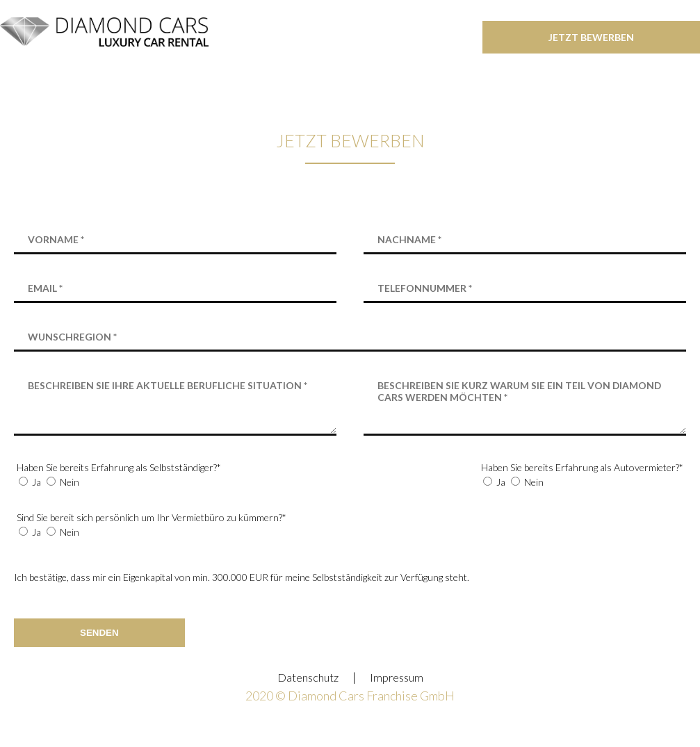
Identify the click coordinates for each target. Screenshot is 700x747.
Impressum (397, 677)
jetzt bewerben (591, 37)
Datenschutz (308, 677)
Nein (70, 482)
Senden (99, 633)
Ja (36, 482)
